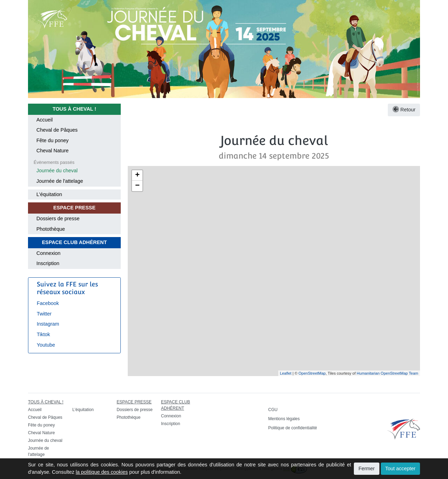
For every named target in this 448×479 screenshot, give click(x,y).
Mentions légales (284, 419)
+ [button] (137, 175)
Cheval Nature (52, 151)
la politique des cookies (102, 472)
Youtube (46, 345)
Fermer (366, 468)
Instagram (48, 324)
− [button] (137, 186)
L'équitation (49, 194)
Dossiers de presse (58, 218)
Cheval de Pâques (57, 130)
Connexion (48, 253)
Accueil (44, 120)
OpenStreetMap (312, 373)
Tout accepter (400, 468)
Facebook (48, 303)
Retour (404, 110)
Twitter (44, 314)
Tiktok (43, 334)
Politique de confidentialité (292, 428)
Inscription (48, 263)
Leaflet (286, 373)
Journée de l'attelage (60, 181)
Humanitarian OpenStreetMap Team (387, 373)
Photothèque (51, 229)
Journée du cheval (57, 171)
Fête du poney (52, 140)
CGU (273, 410)
